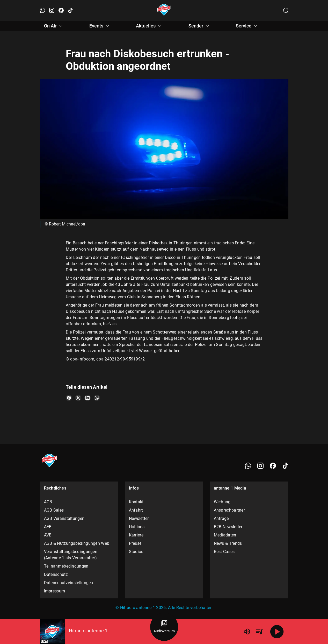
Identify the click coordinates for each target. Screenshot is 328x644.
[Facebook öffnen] (61, 10)
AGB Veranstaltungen (64, 518)
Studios (136, 552)
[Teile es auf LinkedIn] (88, 398)
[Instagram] (260, 466)
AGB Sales (54, 510)
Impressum (55, 591)
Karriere (136, 535)
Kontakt (136, 502)
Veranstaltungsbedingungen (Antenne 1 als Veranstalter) (71, 555)
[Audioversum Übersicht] (164, 627)
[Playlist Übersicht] (259, 632)
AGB (48, 502)
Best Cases (224, 552)
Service (247, 26)
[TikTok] (285, 466)
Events (100, 26)
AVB (48, 535)
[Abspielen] (277, 632)
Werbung (222, 502)
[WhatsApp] (248, 466)
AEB (48, 527)
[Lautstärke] (247, 632)
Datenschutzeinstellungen (69, 583)
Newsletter (139, 518)
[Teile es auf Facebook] (69, 398)
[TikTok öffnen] (70, 10)
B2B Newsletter (228, 527)
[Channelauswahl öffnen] (286, 10)
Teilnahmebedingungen (66, 566)
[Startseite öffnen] (164, 10)
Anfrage (221, 518)
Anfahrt (136, 510)
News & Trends (228, 543)
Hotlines (137, 527)
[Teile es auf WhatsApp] (97, 398)
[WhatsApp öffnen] (42, 10)
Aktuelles (149, 26)
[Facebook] (273, 466)
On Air (54, 26)
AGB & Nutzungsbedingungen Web (77, 543)
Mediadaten (225, 535)
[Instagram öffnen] (52, 10)
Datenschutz (56, 574)
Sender (199, 26)
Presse (135, 543)
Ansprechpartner (229, 510)
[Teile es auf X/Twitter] (78, 398)
